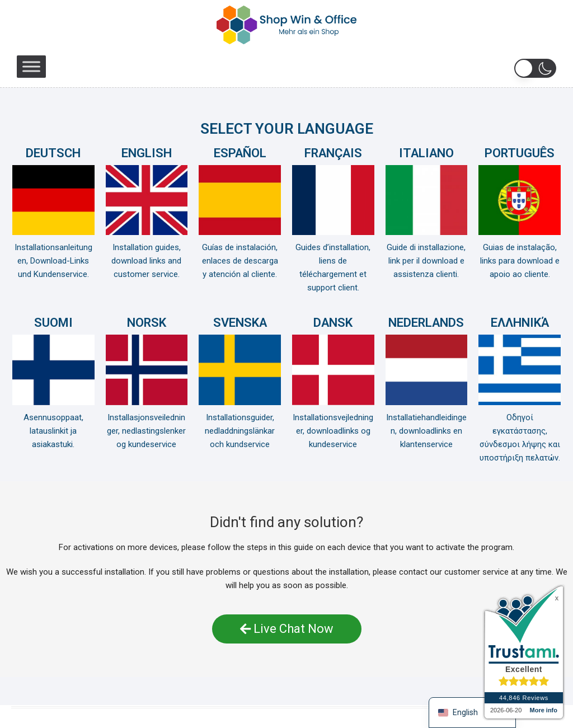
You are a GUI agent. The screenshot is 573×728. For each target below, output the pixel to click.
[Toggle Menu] (31, 66)
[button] (535, 68)
